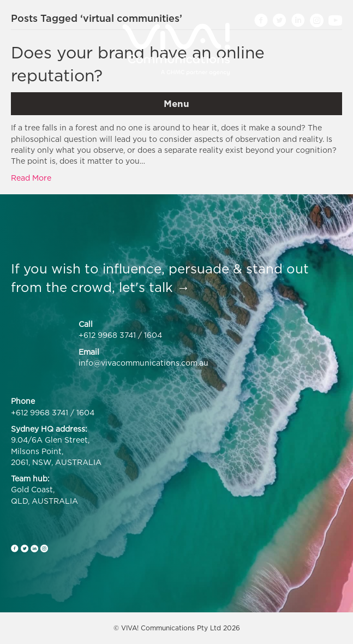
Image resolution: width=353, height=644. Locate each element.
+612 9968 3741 (107, 335)
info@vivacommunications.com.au (143, 363)
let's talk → (154, 287)
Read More (31, 178)
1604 (153, 335)
